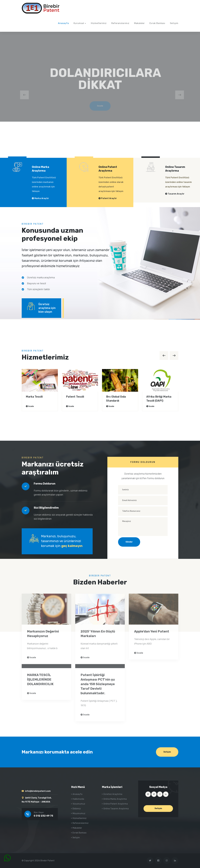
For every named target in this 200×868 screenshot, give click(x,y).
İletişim (174, 23)
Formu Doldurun (45, 484)
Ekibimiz (77, 809)
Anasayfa (63, 23)
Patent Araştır (108, 198)
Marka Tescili (34, 397)
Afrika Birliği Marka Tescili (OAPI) (159, 399)
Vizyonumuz (79, 804)
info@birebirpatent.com (38, 791)
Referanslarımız (120, 23)
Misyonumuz (79, 813)
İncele (30, 406)
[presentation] (24, 95)
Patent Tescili (75, 397)
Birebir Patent (47, 861)
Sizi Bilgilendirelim (46, 508)
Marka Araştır (40, 198)
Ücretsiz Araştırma (113, 794)
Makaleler (139, 23)
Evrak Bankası (157, 23)
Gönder (129, 542)
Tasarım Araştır (175, 194)
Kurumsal (79, 23)
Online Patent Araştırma (116, 804)
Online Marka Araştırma (115, 799)
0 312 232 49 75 (43, 816)
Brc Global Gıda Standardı (116, 399)
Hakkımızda (78, 799)
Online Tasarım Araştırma (116, 809)
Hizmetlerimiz (99, 23)
